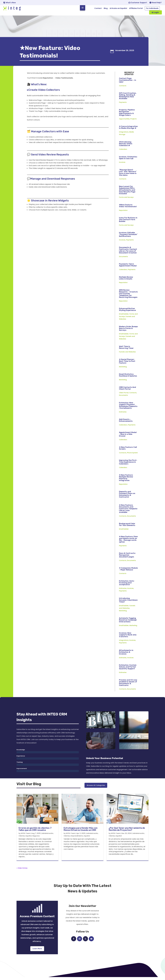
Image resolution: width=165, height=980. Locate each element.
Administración (47, 836)
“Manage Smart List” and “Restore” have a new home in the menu (128, 175)
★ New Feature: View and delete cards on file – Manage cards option (128, 542)
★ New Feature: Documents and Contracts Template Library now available (128, 511)
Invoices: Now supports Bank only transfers (128, 637)
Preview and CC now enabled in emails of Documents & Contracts (128, 685)
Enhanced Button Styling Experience (127, 312)
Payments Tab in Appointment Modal (128, 267)
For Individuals (152, 8)
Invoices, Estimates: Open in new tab (128, 160)
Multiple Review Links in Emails (126, 280)
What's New (11, 3)
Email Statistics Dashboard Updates (128, 378)
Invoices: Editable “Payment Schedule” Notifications (128, 237)
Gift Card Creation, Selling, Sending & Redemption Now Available (128, 98)
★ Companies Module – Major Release (128, 571)
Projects (133, 121)
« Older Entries (22, 871)
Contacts (123, 88)
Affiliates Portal (136, 8)
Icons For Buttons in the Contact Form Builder (128, 222)
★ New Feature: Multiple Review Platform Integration (126, 480)
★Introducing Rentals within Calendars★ (126, 146)
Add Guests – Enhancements (126, 423)
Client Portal (124, 395)
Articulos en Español (118, 8)
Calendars (123, 152)
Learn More (37, 952)
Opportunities (124, 121)
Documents (123, 259)
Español (29, 839)
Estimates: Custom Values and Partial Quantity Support (128, 669)
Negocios (36, 839)
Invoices (122, 165)
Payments (123, 105)
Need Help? (157, 3)
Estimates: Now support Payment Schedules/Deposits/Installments (128, 408)
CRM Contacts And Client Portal (127, 391)
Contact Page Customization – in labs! (128, 83)
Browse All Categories (96, 789)
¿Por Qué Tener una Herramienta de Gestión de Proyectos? (127, 832)
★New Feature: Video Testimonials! (128, 208)
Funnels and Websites (127, 354)
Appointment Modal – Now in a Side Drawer (128, 437)
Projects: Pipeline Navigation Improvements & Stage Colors (127, 115)
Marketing (123, 369)
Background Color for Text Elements (127, 527)
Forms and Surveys (126, 200)
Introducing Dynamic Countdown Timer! (128, 603)
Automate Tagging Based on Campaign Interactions (128, 622)
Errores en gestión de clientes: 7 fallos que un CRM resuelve (35, 832)
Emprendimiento (77, 839)
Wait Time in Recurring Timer (126, 350)
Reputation (123, 213)
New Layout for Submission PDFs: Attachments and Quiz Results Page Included (127, 192)
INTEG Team (26, 836)
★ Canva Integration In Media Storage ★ (128, 130)
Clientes (22, 839)
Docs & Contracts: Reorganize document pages (127, 557)
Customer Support (139, 3)
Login (156, 12)
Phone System (132, 455)
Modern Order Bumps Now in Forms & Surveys (128, 331)
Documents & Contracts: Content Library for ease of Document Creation (128, 253)
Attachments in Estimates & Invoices (126, 655)
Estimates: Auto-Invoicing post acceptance (127, 585)
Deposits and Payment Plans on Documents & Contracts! (127, 497)
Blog (106, 8)
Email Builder (124, 316)
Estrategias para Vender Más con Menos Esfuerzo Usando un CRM (81, 832)
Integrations (124, 134)
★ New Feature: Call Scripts (128, 451)
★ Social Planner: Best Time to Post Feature (127, 364)
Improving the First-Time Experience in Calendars (128, 465)
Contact (98, 8)
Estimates (123, 414)
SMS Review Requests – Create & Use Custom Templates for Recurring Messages (128, 296)
